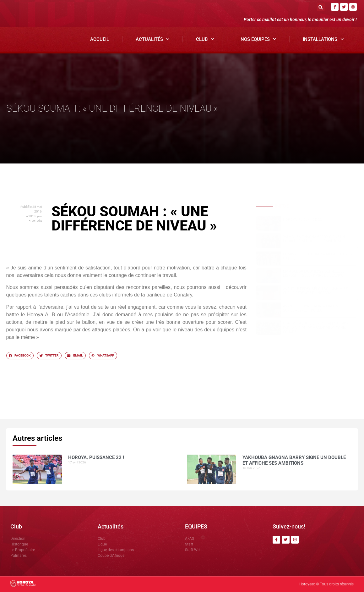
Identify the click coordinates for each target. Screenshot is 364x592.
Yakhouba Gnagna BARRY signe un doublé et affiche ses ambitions (314, 239)
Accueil (100, 39)
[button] (321, 7)
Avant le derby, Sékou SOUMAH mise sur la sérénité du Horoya (315, 291)
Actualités (153, 39)
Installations (323, 39)
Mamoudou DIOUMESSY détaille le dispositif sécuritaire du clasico (314, 274)
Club (205, 39)
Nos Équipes (258, 39)
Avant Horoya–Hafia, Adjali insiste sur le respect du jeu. (315, 308)
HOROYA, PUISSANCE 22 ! (303, 220)
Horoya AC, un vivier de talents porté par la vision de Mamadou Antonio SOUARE (318, 327)
